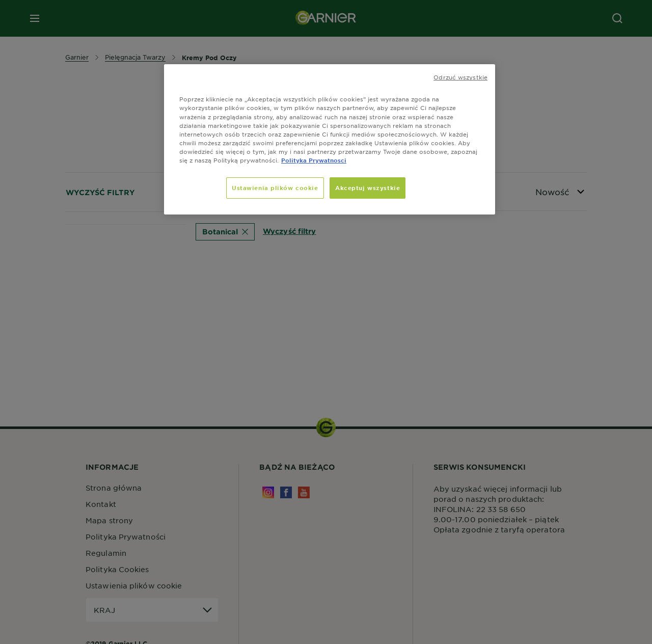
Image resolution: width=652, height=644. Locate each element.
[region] (330, 139)
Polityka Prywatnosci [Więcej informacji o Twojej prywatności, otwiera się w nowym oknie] (314, 160)
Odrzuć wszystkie (460, 77)
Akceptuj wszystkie (368, 187)
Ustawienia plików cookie (275, 187)
